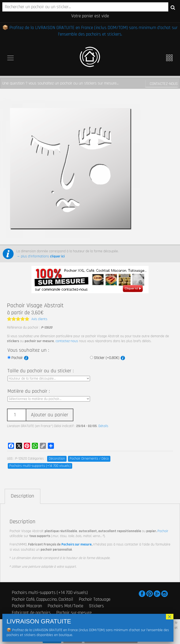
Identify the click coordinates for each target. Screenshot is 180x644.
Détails (103, 426)
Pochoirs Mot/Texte (65, 606)
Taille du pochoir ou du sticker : (41, 371)
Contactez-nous (164, 84)
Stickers (96, 606)
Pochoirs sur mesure (77, 544)
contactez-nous (67, 341)
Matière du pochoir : (29, 391)
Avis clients (39, 319)
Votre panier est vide (90, 16)
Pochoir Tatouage (95, 599)
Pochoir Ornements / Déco (89, 459)
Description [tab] (22, 496)
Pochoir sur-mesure (74, 613)
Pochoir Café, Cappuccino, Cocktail (42, 599)
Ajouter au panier (50, 415)
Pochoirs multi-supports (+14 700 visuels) (40, 466)
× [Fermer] (170, 617)
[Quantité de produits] (16, 415)
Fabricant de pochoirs (31, 613)
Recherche (173, 7)
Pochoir (20, 358)
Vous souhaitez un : (28, 350)
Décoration (57, 459)
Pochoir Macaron (27, 606)
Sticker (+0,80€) (110, 358)
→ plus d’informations (41, 256)
